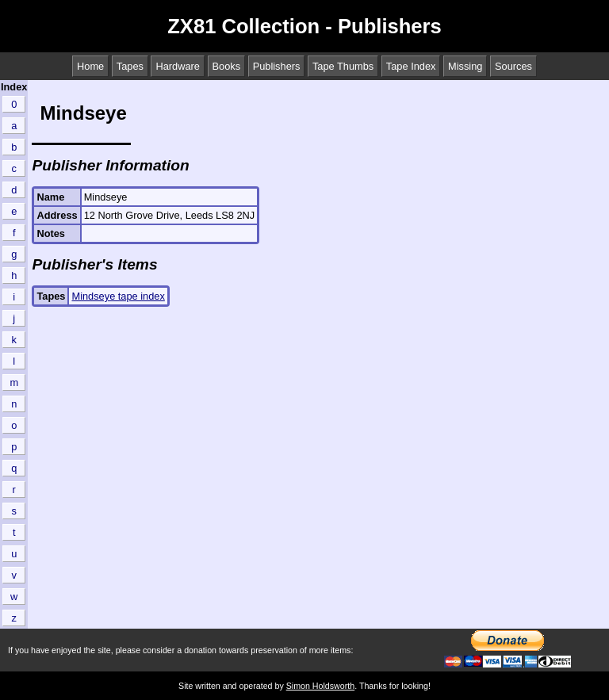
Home (90, 66)
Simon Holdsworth (320, 686)
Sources (513, 66)
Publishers (277, 66)
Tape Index (411, 66)
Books (227, 66)
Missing (465, 66)
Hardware (177, 66)
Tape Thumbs (343, 66)
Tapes (130, 66)
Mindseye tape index (118, 296)
